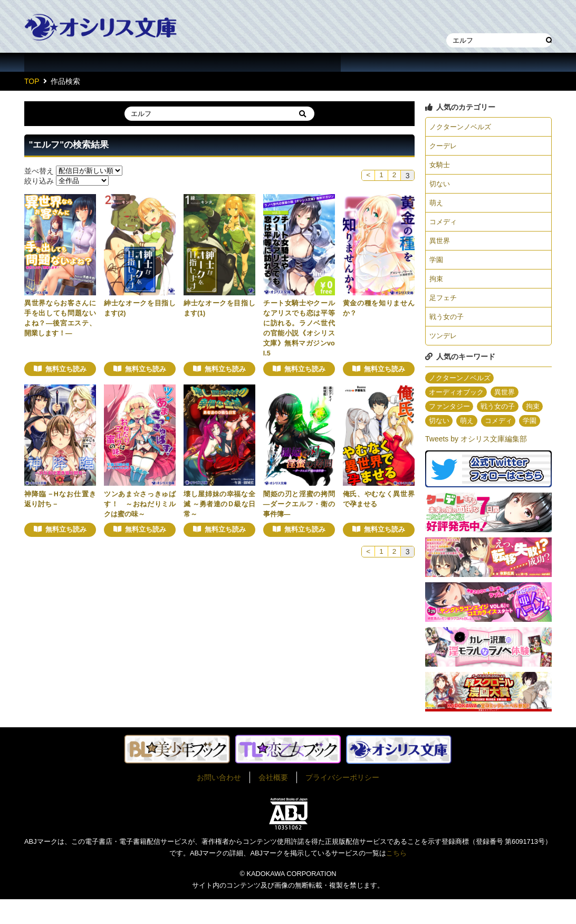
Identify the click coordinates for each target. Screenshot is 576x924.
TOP (32, 81)
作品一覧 (77, 62)
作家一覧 (183, 62)
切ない (440, 186)
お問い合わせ (219, 802)
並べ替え (39, 170)
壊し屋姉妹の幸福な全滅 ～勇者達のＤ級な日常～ (219, 504)
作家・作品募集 (499, 62)
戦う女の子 (448, 324)
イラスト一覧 (288, 62)
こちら (396, 878)
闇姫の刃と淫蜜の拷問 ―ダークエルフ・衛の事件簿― (299, 504)
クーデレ (444, 147)
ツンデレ (444, 344)
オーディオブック (458, 401)
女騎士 (440, 167)
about (393, 62)
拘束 (437, 285)
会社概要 (273, 802)
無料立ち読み (66, 369)
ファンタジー (451, 416)
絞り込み (39, 180)
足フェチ (444, 304)
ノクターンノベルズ (463, 127)
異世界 (440, 245)
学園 (437, 265)
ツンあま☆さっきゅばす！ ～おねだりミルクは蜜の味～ (140, 504)
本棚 (483, 18)
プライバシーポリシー (342, 802)
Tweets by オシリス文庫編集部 (476, 464)
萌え (437, 206)
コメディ (444, 226)
